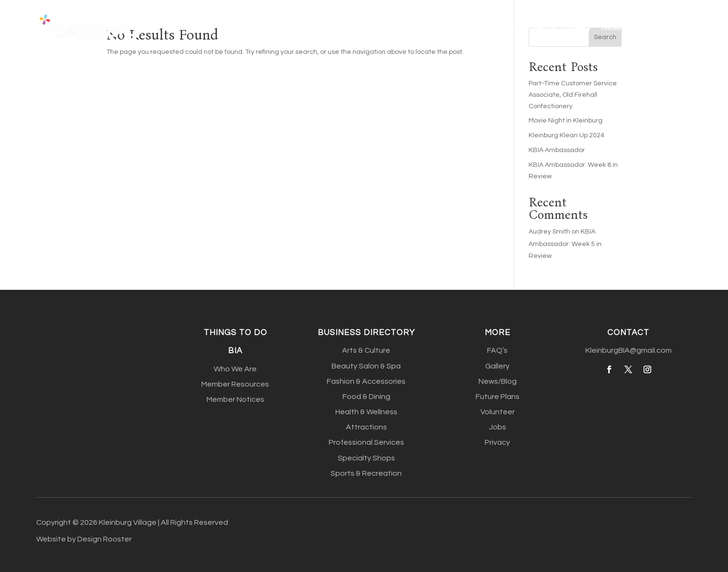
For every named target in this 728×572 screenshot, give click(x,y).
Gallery (578, 28)
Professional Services (366, 442)
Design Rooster (104, 539)
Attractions (366, 427)
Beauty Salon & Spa (366, 366)
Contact (676, 28)
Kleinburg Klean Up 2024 (567, 135)
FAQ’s (544, 28)
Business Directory (419, 28)
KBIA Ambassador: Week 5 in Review (565, 244)
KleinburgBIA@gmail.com (629, 350)
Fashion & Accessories (366, 381)
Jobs (498, 427)
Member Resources (235, 384)
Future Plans (498, 397)
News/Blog (498, 381)
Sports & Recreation (366, 473)
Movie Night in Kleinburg (566, 121)
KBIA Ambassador (557, 150)
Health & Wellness (366, 412)
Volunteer (498, 412)
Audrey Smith (549, 232)
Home (329, 28)
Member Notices (235, 399)
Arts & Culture (366, 350)
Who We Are (235, 369)
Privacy (497, 442)
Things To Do (498, 28)
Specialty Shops (366, 458)
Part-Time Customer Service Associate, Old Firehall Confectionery (573, 95)
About (362, 28)
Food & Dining (366, 397)
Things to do (235, 333)
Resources (621, 28)
